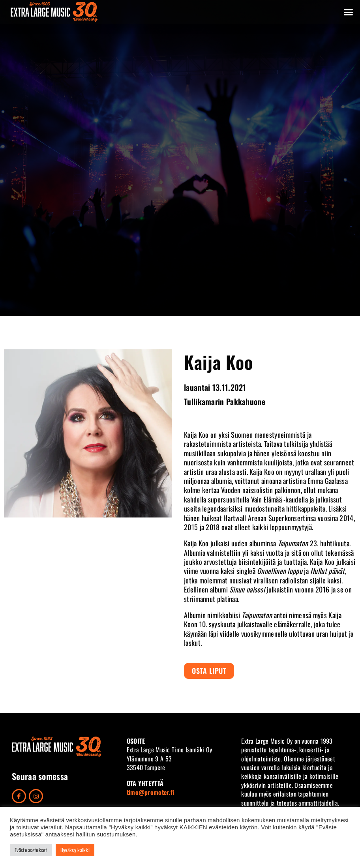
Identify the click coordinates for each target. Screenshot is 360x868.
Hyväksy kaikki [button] (75, 850)
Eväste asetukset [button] (31, 850)
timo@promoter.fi (151, 792)
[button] (349, 12)
